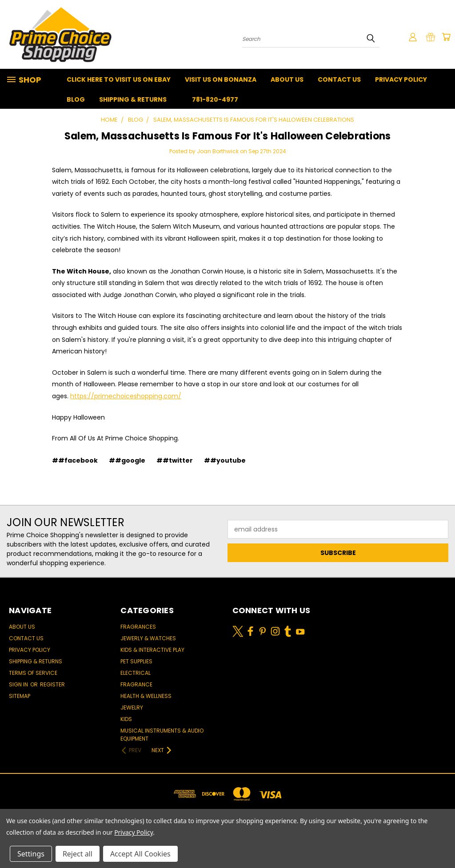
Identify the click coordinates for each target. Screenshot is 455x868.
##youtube (225, 460)
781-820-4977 (215, 99)
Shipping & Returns (133, 99)
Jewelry (132, 707)
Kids (126, 719)
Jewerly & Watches (148, 638)
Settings (31, 854)
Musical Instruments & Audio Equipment (162, 735)
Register (52, 684)
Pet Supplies (136, 661)
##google (127, 460)
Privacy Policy (401, 79)
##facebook (75, 460)
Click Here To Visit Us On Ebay (119, 79)
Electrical (136, 673)
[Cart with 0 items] (446, 37)
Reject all (78, 854)
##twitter (175, 460)
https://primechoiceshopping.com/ (126, 396)
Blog (76, 99)
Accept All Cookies (140, 854)
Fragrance (136, 684)
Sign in (19, 684)
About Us (287, 79)
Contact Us (339, 79)
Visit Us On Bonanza (221, 79)
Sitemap (20, 696)
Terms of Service (33, 673)
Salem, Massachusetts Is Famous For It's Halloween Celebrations (228, 136)
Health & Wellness (146, 696)
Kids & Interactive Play (152, 650)
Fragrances (138, 627)
